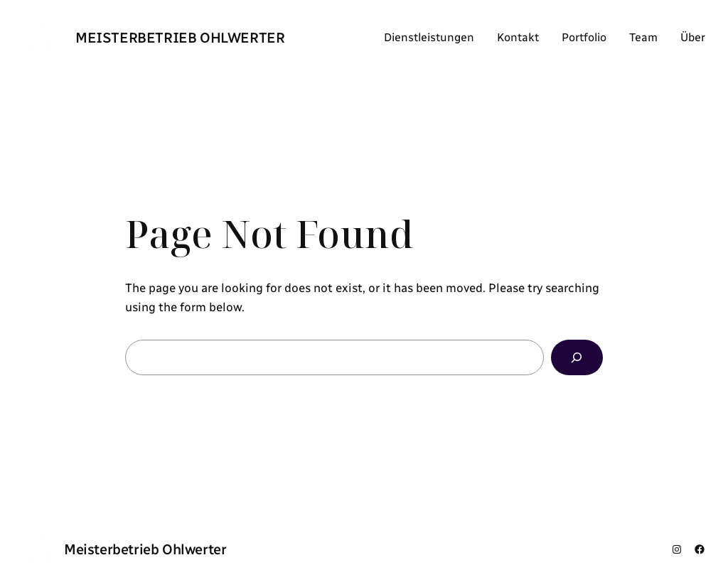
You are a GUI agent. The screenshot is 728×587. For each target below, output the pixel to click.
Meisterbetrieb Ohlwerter (180, 38)
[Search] (577, 358)
